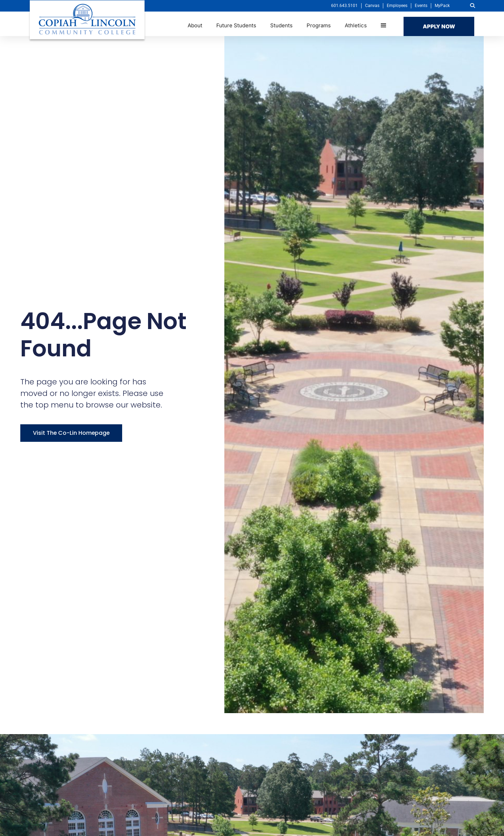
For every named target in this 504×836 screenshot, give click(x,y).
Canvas (372, 6)
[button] (472, 6)
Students (281, 25)
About (195, 25)
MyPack (442, 6)
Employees (397, 6)
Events (421, 6)
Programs (319, 25)
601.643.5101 (344, 6)
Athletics (356, 25)
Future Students (236, 25)
